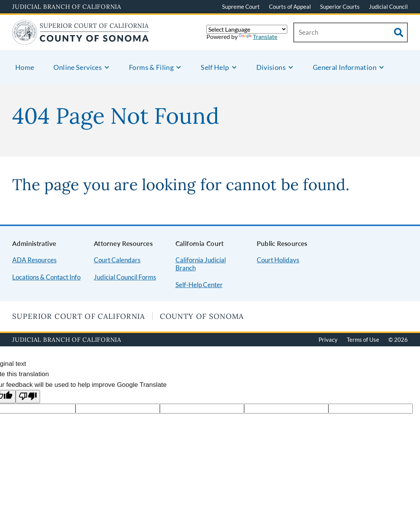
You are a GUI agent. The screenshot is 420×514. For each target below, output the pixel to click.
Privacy (328, 339)
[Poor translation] (28, 397)
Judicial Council (388, 6)
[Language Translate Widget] (247, 29)
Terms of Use (363, 339)
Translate (258, 36)
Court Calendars (117, 260)
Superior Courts (340, 6)
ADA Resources (34, 260)
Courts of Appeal (290, 6)
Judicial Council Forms (125, 277)
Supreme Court (241, 6)
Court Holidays (278, 260)
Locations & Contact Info (46, 277)
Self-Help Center (199, 285)
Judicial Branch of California (67, 6)
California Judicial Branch (201, 264)
